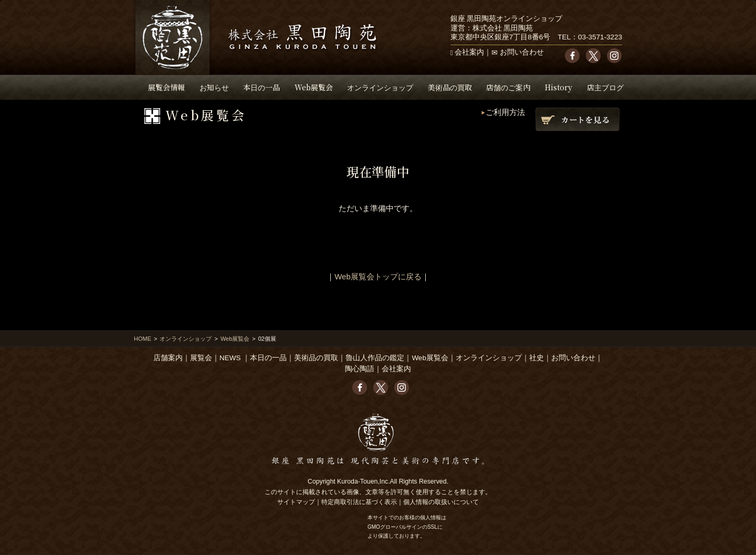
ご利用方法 (505, 112)
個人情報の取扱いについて (441, 502)
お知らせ (214, 87)
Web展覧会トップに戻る (378, 276)
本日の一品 (261, 87)
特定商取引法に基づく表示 (359, 502)
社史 (537, 358)
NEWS (230, 358)
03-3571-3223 (600, 37)
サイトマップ (296, 502)
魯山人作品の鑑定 (375, 358)
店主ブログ (605, 87)
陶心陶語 (360, 369)
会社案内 (469, 52)
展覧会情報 (166, 87)
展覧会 (201, 358)
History (559, 87)
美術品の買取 (450, 87)
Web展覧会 (314, 87)
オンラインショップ (380, 87)
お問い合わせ (522, 52)
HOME (143, 339)
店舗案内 (168, 358)
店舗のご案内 (508, 87)
